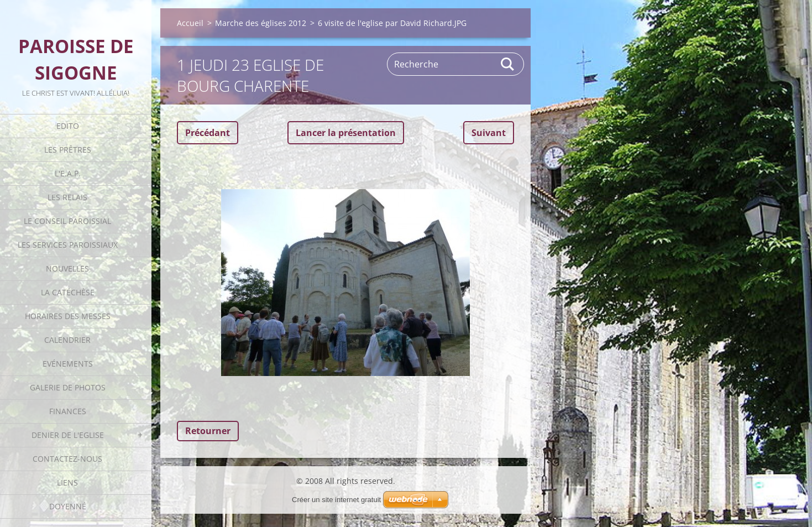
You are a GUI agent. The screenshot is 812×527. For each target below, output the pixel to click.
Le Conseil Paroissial (67, 221)
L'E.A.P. (68, 173)
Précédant (208, 133)
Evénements (68, 364)
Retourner (208, 431)
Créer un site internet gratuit (336, 500)
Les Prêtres (68, 150)
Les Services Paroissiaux (68, 245)
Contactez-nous (67, 459)
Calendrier (67, 340)
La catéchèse (68, 292)
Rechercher (508, 64)
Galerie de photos (68, 387)
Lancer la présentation (346, 133)
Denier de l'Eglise (68, 435)
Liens (67, 482)
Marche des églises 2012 (261, 23)
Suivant (489, 133)
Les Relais (67, 197)
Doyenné (68, 506)
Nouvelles (67, 268)
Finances (68, 411)
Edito (68, 126)
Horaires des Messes (68, 316)
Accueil (190, 23)
